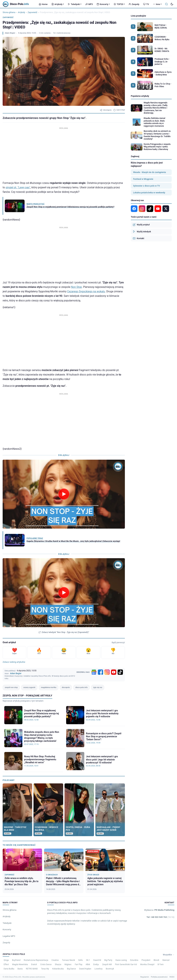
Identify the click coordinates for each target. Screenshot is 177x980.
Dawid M (97, 960)
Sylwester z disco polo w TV (146, 186)
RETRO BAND (32, 969)
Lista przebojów (138, 16)
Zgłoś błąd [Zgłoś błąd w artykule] (119, 110)
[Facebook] (100, 672)
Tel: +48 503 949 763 (160, 917)
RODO (172, 977)
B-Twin (161, 964)
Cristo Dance (46, 964)
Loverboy (99, 969)
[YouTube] (114, 672)
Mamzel (166, 960)
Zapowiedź (32, 12)
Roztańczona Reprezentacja (36, 960)
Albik (88, 964)
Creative (55, 960)
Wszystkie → (169, 955)
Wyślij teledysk (142, 231)
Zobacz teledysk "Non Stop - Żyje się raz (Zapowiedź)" (64, 632)
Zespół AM (107, 964)
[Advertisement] (64, 153)
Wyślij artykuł (141, 225)
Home (43, 4)
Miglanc (68, 964)
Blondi (156, 960)
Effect (6, 964)
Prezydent (146, 960)
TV (146, 4)
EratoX (34, 964)
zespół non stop (11, 687)
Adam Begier (10, 33)
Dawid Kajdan (85, 969)
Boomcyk (110, 969)
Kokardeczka (58, 969)
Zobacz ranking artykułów (14, 662)
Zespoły (134, 4)
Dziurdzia (134, 960)
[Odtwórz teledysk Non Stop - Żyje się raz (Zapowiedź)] (64, 593)
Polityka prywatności (159, 977)
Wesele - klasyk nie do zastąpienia (150, 172)
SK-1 (88, 960)
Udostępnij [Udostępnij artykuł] (106, 110)
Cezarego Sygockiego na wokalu (86, 291)
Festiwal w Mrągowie (143, 179)
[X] (166, 209)
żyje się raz (98, 687)
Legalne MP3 (9, 936)
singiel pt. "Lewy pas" (18, 187)
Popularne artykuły (140, 96)
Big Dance (71, 969)
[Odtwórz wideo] (64, 494)
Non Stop (76, 287)
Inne (157, 4)
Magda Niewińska (20, 964)
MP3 (89, 4)
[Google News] (94, 672)
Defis (80, 960)
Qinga (6, 960)
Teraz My (45, 969)
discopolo (66, 687)
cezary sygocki (29, 687)
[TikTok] (120, 672)
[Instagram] (107, 672)
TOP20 (119, 4)
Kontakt (138, 238)
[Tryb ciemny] (172, 4)
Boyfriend (16, 960)
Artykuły (58, 4)
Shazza (58, 964)
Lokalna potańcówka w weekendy (149, 193)
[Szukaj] (166, 4)
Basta (20, 969)
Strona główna (9, 12)
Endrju (96, 964)
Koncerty (103, 4)
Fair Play (79, 964)
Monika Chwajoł (147, 964)
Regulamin (145, 977)
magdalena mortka (49, 687)
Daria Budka (9, 969)
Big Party (108, 960)
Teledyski (75, 4)
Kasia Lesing (121, 960)
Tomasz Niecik (69, 960)
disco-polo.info (81, 687)
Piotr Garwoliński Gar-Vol (126, 964)
